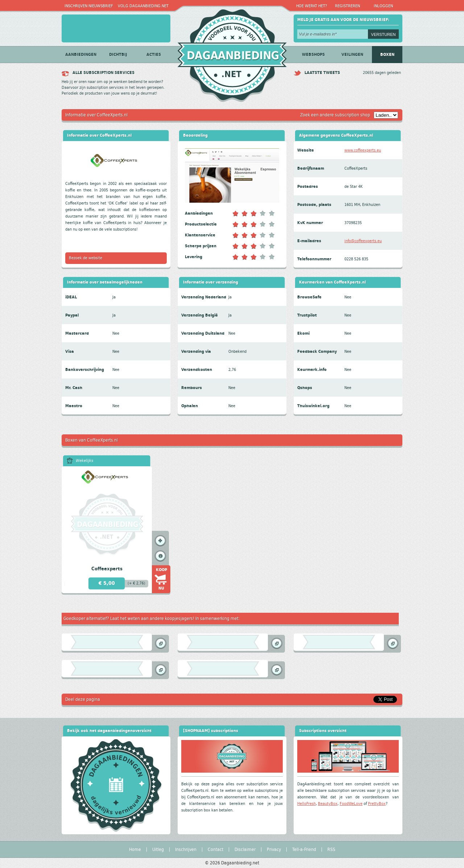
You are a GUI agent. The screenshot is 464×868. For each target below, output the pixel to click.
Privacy (274, 850)
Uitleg (158, 850)
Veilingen (352, 55)
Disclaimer (245, 850)
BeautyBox (328, 804)
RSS (331, 850)
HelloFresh (306, 804)
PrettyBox (377, 804)
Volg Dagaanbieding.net (143, 6)
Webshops (313, 55)
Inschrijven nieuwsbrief (89, 6)
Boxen (387, 55)
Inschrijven (186, 850)
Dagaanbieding (232, 53)
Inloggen (383, 6)
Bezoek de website (86, 258)
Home (135, 850)
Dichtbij (118, 55)
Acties (154, 55)
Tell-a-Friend (304, 850)
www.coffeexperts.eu (363, 150)
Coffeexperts (107, 569)
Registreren (347, 6)
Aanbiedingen (81, 55)
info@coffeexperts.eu (363, 241)
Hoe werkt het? (312, 6)
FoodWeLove (351, 804)
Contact (216, 850)
